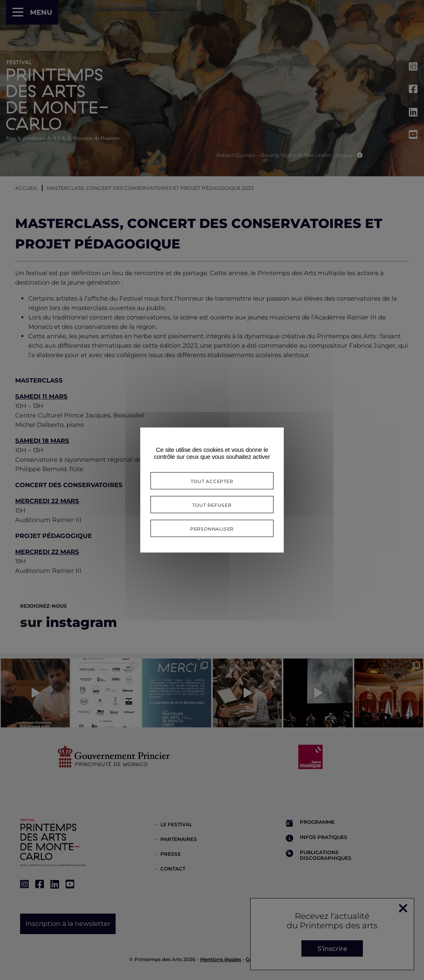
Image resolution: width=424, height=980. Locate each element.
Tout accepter (212, 481)
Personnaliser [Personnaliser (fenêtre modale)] (212, 528)
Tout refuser (212, 505)
